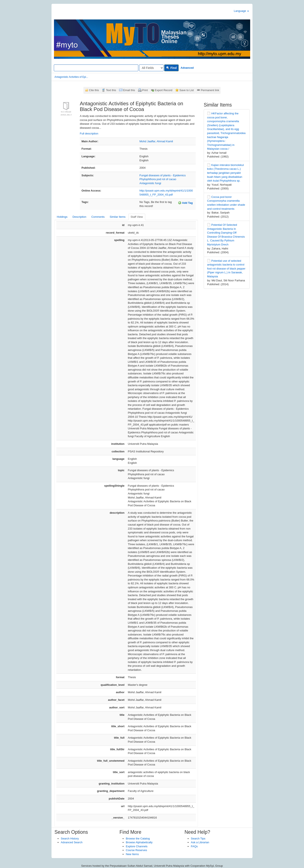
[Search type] (151, 68)
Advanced (187, 68)
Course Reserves (136, 850)
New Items (132, 854)
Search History (70, 839)
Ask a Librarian (200, 842)
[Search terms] (96, 68)
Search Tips (198, 839)
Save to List (187, 90)
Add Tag (185, 203)
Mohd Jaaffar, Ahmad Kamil (156, 141)
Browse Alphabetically (139, 842)
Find (171, 68)
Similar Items (117, 217)
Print (145, 90)
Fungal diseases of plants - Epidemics (163, 175)
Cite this (94, 90)
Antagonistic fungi (150, 183)
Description (79, 217)
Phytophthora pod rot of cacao (158, 179)
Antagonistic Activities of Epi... (71, 77)
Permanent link (210, 90)
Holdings (62, 217)
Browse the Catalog (138, 839)
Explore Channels (137, 846)
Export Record (164, 90)
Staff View (137, 217)
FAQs (194, 846)
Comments (98, 217)
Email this (129, 90)
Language (241, 11)
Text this (111, 90)
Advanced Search (72, 842)
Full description (89, 133)
